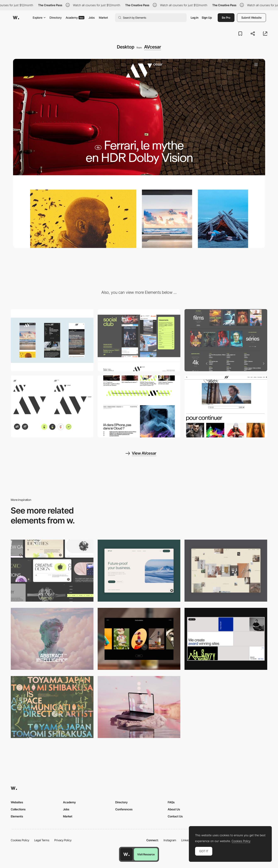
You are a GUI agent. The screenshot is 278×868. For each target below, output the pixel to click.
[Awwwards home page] (126, 854)
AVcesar (153, 47)
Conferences (124, 809)
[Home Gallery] (226, 571)
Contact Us (175, 816)
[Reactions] (226, 406)
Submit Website (251, 18)
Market (103, 18)
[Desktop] (52, 571)
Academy (75, 18)
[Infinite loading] (139, 406)
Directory (56, 18)
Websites (17, 802)
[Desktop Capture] (139, 571)
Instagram (170, 840)
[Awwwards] (16, 18)
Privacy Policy (63, 840)
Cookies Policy (20, 840)
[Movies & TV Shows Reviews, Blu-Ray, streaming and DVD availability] (226, 340)
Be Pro (226, 18)
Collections (18, 809)
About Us (174, 809)
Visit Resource (146, 854)
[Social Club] (139, 340)
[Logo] (52, 406)
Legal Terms (42, 840)
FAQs (171, 802)
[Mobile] (52, 340)
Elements (17, 816)
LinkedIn (186, 840)
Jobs (92, 18)
